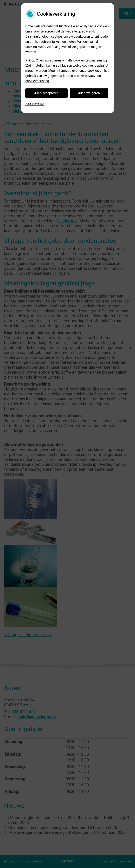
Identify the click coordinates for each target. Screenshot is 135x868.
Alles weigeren (89, 93)
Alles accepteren (46, 93)
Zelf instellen (35, 104)
